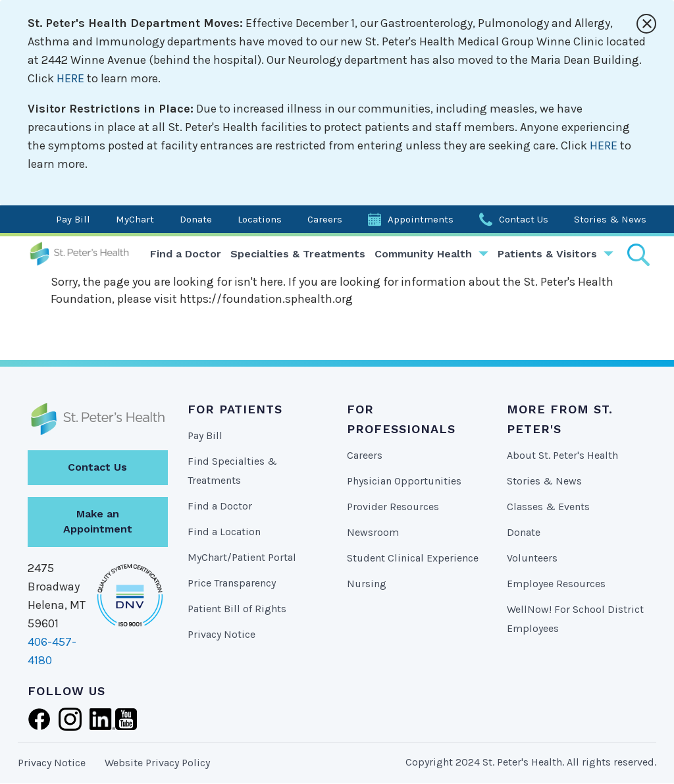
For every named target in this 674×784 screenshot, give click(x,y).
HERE (70, 78)
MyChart (135, 219)
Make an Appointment (98, 521)
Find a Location (224, 532)
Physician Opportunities (404, 481)
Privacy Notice (221, 634)
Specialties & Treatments (298, 254)
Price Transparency (232, 583)
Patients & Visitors (547, 254)
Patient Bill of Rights (237, 609)
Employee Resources (556, 584)
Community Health (423, 254)
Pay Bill (73, 219)
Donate (196, 219)
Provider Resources (393, 507)
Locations (260, 219)
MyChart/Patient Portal (242, 557)
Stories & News (610, 219)
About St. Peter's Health (562, 455)
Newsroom (373, 532)
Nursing (367, 584)
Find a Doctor (186, 254)
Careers (325, 219)
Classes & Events (548, 507)
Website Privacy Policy (157, 763)
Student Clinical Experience (413, 558)
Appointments (421, 219)
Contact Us (524, 219)
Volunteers (532, 558)
